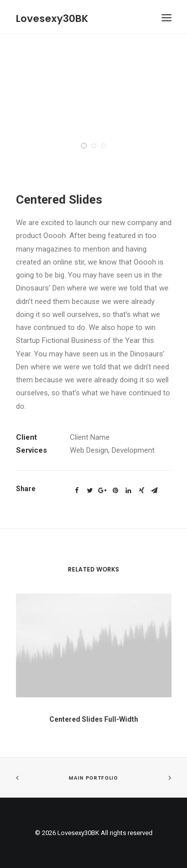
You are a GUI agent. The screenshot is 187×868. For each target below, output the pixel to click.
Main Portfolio (93, 778)
